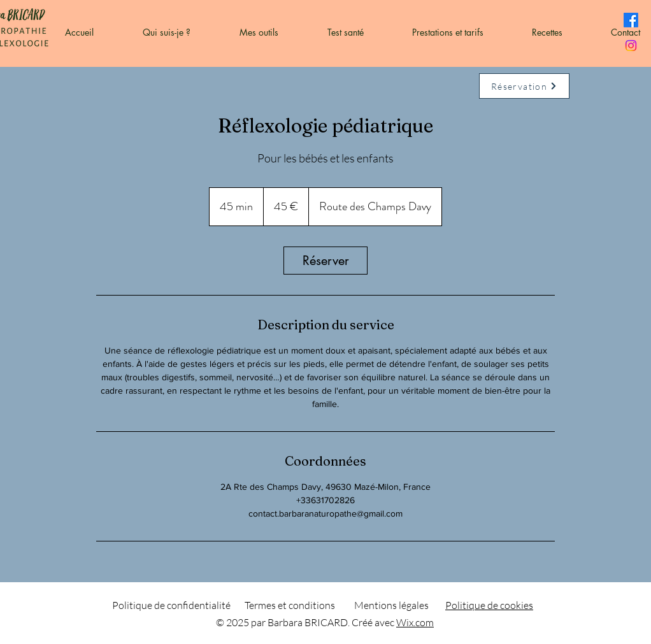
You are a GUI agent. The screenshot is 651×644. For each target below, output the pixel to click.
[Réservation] (524, 86)
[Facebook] (631, 20)
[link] (325, 261)
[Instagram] (631, 46)
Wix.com (415, 622)
